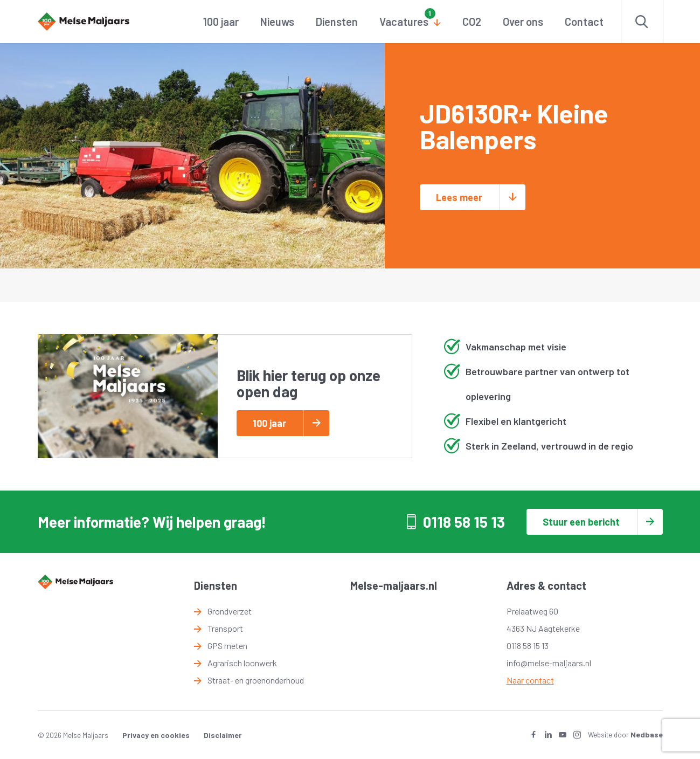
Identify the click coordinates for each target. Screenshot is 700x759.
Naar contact (530, 680)
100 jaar (221, 22)
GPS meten (227, 646)
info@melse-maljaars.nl (549, 663)
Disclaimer (223, 735)
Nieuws (277, 22)
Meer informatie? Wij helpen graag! (152, 522)
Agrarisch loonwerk (242, 663)
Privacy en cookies (156, 735)
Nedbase (647, 734)
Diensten (337, 22)
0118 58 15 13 (464, 522)
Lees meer (459, 197)
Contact (584, 22)
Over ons (523, 22)
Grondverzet (230, 611)
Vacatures (404, 22)
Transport (225, 628)
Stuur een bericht (581, 522)
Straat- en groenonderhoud (256, 680)
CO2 (472, 22)
